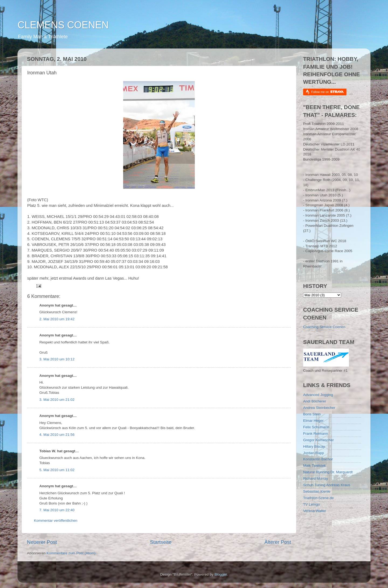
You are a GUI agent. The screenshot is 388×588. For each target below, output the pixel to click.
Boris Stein (312, 414)
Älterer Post (278, 542)
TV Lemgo (311, 504)
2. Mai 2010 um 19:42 (57, 319)
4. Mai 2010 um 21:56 (57, 435)
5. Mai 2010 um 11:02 (57, 470)
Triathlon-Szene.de (318, 498)
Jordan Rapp (313, 453)
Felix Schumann (316, 427)
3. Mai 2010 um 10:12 (57, 359)
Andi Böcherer (315, 401)
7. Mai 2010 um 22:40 (57, 510)
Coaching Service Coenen (324, 327)
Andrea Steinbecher (319, 408)
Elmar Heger (313, 421)
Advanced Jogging (318, 395)
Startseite (161, 542)
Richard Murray (316, 479)
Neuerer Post (42, 542)
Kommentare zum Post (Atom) (71, 553)
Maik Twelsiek (314, 466)
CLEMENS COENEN (63, 25)
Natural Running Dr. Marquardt (328, 472)
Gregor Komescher (318, 440)
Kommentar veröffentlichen (56, 521)
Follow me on (328, 92)
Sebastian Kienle (317, 491)
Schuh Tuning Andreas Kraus (327, 485)
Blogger (221, 574)
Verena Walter (315, 511)
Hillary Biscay (314, 446)
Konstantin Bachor (318, 459)
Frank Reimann (316, 434)
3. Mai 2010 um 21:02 (57, 400)
